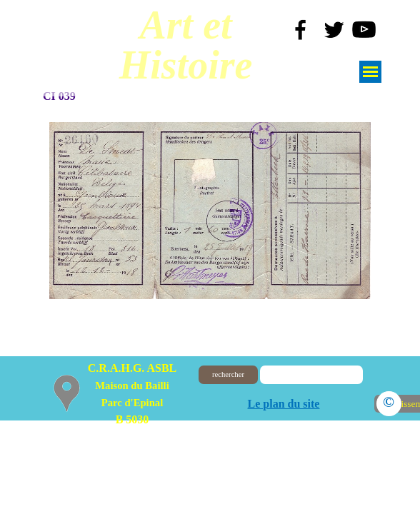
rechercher (228, 374)
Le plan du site (284, 404)
